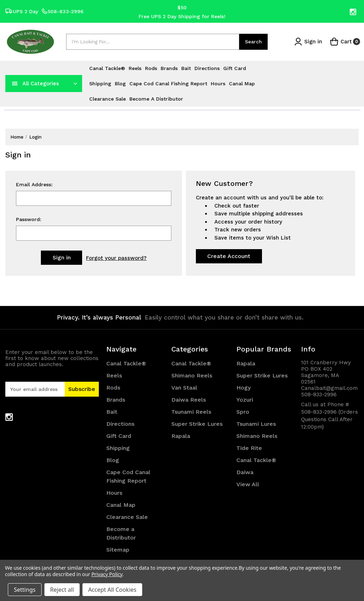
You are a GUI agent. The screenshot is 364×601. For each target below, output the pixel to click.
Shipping (100, 84)
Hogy (243, 388)
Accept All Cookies (112, 590)
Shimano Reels (192, 375)
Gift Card (235, 68)
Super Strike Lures (197, 424)
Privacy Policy (107, 574)
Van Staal (184, 388)
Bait (186, 68)
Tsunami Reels (191, 412)
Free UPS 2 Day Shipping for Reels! (182, 16)
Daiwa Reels (189, 400)
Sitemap (118, 550)
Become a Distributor (156, 99)
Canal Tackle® (107, 68)
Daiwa (245, 472)
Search (253, 42)
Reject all (62, 590)
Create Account (229, 256)
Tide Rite (249, 448)
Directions (207, 68)
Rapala (181, 436)
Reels (135, 68)
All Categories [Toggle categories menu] (41, 84)
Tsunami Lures (256, 424)
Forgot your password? (116, 258)
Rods (151, 68)
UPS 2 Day (22, 12)
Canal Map (242, 84)
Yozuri (245, 400)
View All (248, 484)
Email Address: (34, 185)
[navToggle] (15, 84)
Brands (169, 68)
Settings (25, 590)
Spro (243, 412)
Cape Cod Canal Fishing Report (168, 84)
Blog (120, 84)
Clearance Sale (108, 99)
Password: (29, 220)
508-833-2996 (63, 12)
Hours (218, 84)
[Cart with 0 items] (345, 42)
